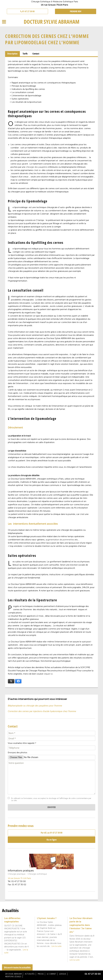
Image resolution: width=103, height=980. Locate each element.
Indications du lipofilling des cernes (28, 89)
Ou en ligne (52, 840)
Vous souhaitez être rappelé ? (22, 743)
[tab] (12, 54)
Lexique (63, 974)
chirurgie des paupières (37, 167)
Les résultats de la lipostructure (26, 102)
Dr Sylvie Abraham (13, 974)
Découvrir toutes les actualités (17, 967)
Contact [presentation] (36, 54)
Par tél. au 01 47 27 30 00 (52, 833)
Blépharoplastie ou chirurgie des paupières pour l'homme (35, 706)
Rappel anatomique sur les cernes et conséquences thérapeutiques (44, 83)
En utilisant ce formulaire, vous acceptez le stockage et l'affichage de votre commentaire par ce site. (51, 799)
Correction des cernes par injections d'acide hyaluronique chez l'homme (42, 711)
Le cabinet (51, 974)
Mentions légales (13, 977)
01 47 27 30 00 (27, 11)
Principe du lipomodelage (24, 86)
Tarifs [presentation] (25, 54)
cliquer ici (48, 674)
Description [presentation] (12, 54)
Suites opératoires (20, 99)
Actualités (30, 974)
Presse (41, 974)
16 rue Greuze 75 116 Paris (19, 878)
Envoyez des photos (18, 752)
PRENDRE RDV (76, 11)
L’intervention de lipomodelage (26, 96)
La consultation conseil (23, 92)
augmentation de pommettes (60, 540)
